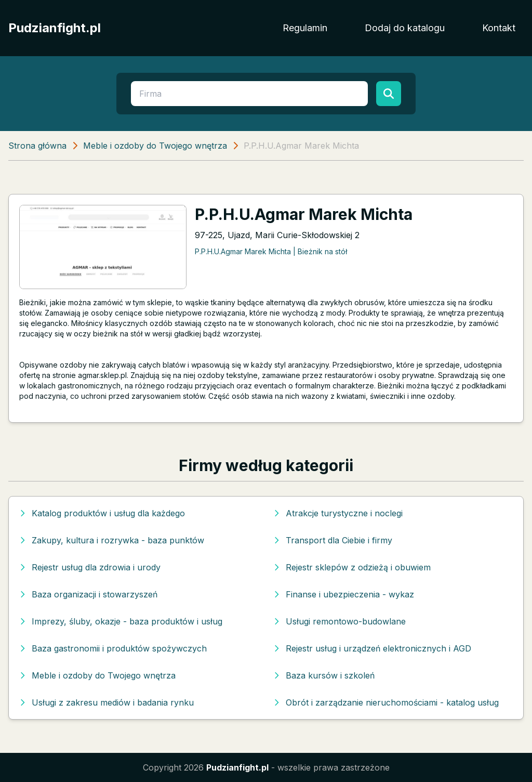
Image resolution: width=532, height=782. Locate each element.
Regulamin (305, 28)
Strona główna (37, 146)
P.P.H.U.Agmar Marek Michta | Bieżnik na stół (271, 251)
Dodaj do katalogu (405, 28)
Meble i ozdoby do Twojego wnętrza (155, 146)
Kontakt (499, 28)
